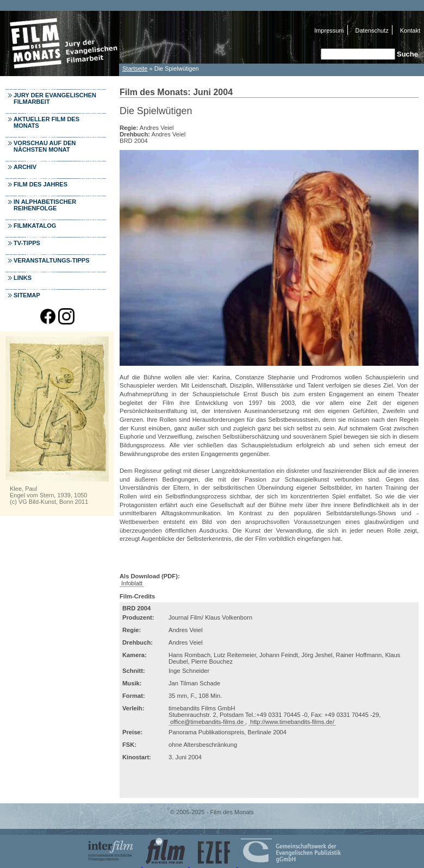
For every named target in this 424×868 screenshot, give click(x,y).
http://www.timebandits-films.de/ (292, 722)
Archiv (25, 167)
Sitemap (27, 295)
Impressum (329, 30)
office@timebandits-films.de (207, 722)
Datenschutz (372, 30)
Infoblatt (132, 583)
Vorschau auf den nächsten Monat (45, 146)
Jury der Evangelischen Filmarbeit (55, 98)
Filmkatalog (35, 226)
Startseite (135, 68)
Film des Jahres (40, 184)
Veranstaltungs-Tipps (52, 260)
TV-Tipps (27, 243)
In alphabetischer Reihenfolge (45, 205)
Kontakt (410, 30)
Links (23, 278)
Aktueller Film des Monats (46, 122)
